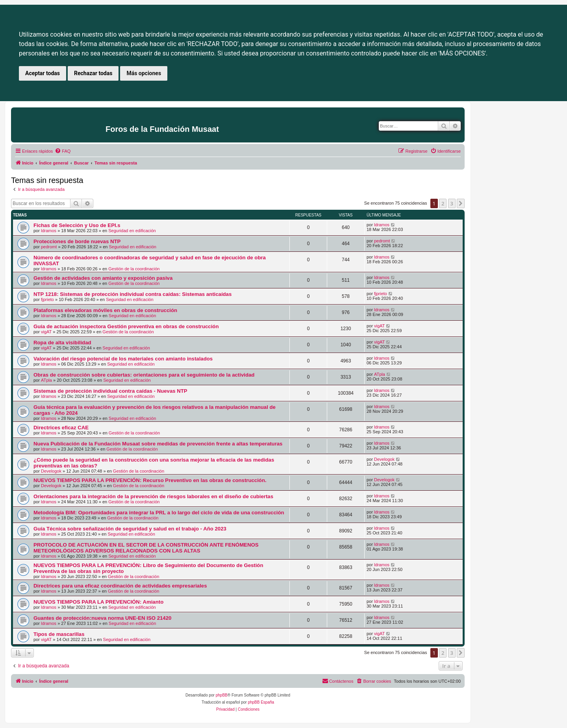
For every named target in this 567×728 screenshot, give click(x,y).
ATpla (46, 380)
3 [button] (452, 203)
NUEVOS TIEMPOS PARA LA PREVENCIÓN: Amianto (98, 602)
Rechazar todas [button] (93, 73)
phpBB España (261, 702)
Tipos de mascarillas (59, 634)
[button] (461, 203)
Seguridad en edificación (132, 231)
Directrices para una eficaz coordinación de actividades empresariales (120, 586)
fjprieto (47, 299)
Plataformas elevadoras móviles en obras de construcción (105, 310)
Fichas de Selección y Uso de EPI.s (77, 225)
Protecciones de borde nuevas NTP (77, 241)
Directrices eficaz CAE (61, 428)
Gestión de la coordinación (134, 269)
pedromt (49, 247)
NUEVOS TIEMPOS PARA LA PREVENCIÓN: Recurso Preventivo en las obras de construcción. (150, 480)
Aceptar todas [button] (43, 73)
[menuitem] (63, 151)
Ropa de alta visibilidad (62, 343)
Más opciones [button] (144, 73)
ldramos (49, 231)
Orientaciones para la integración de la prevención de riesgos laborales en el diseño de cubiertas (153, 496)
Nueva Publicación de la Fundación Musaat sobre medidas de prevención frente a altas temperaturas (158, 444)
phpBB (222, 695)
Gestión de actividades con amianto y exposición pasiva (103, 278)
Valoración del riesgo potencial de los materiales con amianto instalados (123, 359)
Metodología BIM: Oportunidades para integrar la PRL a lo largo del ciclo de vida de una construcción (159, 513)
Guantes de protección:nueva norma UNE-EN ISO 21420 (102, 618)
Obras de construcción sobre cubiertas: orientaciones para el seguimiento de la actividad (144, 375)
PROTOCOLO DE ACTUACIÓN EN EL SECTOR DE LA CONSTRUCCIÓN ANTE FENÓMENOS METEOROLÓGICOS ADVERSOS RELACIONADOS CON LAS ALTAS (146, 548)
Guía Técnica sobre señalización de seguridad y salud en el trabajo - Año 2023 (130, 529)
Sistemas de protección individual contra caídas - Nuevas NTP (110, 391)
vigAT (46, 332)
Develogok (51, 471)
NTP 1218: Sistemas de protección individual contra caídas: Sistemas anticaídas (132, 294)
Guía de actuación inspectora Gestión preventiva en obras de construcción (126, 326)
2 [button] (443, 203)
